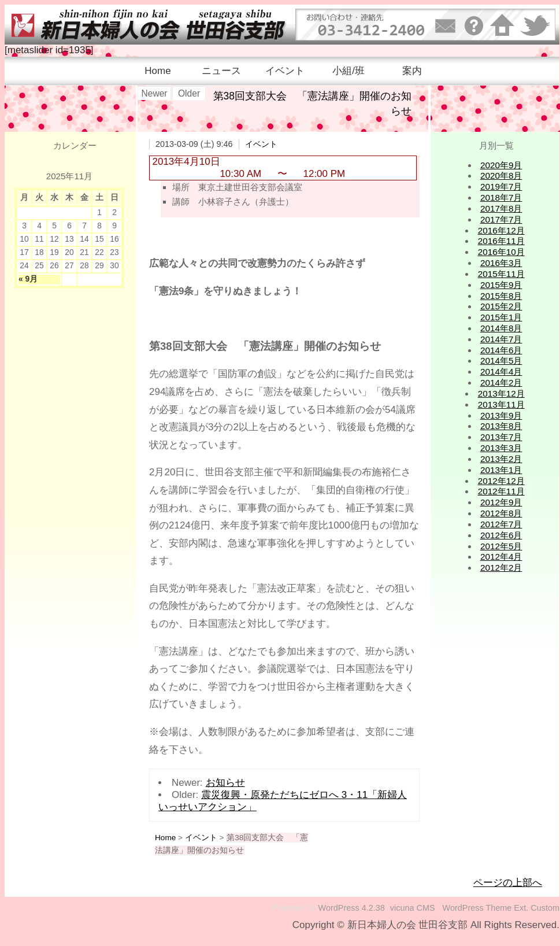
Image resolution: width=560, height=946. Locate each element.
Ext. (521, 908)
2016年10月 (501, 252)
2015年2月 (501, 306)
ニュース (221, 71)
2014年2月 (501, 383)
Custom (545, 908)
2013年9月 (501, 415)
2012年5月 (501, 546)
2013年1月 (501, 470)
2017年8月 (501, 208)
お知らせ (225, 783)
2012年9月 (501, 502)
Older (189, 93)
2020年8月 (501, 175)
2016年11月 (501, 241)
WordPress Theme (477, 908)
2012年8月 (501, 513)
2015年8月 (501, 296)
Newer (154, 93)
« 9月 (28, 279)
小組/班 (348, 71)
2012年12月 (501, 481)
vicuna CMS (413, 908)
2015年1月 (501, 317)
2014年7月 (501, 339)
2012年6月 (501, 535)
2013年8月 (501, 426)
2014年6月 (501, 350)
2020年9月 (501, 165)
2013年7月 (501, 437)
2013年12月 (501, 393)
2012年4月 (501, 557)
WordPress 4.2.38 (352, 908)
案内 (412, 71)
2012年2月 (501, 568)
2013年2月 (501, 459)
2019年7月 (501, 186)
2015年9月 (501, 285)
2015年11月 (501, 274)
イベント (285, 71)
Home (157, 71)
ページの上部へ (508, 883)
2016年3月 (501, 263)
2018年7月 (501, 197)
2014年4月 (501, 372)
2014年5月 (501, 361)
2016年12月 (501, 230)
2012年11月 (501, 491)
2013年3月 (501, 448)
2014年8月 (501, 328)
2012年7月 (501, 524)
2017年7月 (501, 219)
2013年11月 (501, 404)
